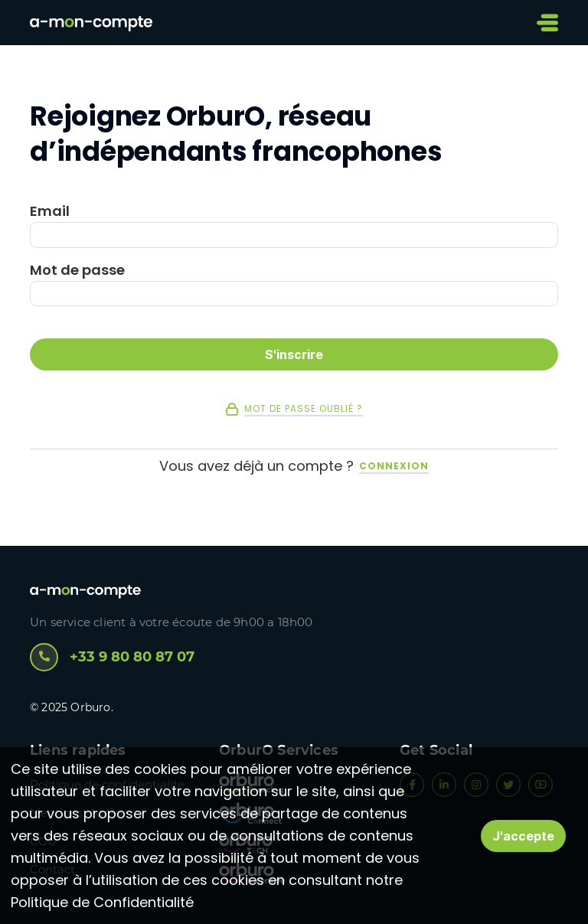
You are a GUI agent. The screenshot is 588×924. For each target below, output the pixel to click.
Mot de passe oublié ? (304, 409)
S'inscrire (294, 354)
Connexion (394, 466)
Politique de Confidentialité (102, 902)
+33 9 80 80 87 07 (112, 657)
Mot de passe (77, 270)
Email (50, 211)
